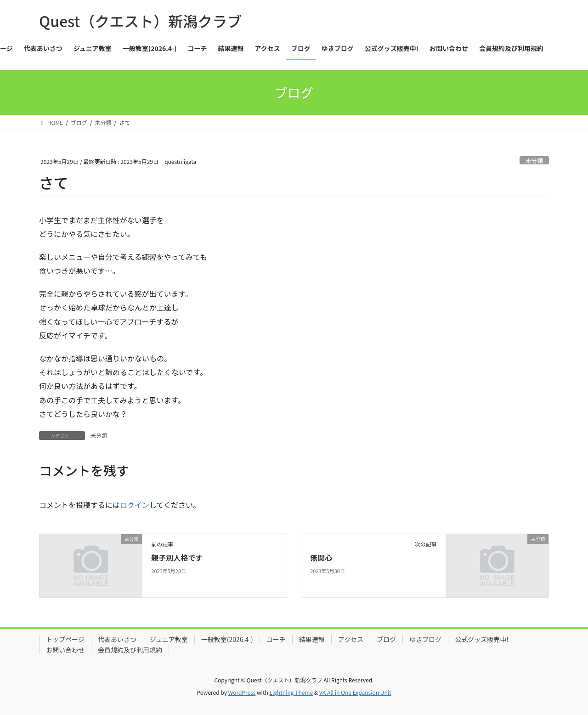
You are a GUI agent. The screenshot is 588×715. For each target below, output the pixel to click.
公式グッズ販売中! (482, 639)
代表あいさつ (117, 639)
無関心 (321, 557)
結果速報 (312, 639)
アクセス (351, 639)
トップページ (65, 639)
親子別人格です (177, 557)
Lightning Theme (291, 692)
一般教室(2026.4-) (227, 639)
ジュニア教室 (169, 639)
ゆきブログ (425, 639)
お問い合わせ (65, 650)
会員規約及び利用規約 (130, 650)
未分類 (534, 160)
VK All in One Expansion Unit (355, 692)
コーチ (276, 639)
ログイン (135, 505)
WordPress (242, 692)
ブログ (386, 639)
